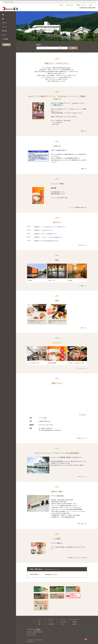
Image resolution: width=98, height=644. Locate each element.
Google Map (82, 415)
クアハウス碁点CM (57, 543)
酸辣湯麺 (54, 188)
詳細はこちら (83, 131)
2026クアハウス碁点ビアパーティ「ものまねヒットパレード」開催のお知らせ (68, 104)
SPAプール (51, 619)
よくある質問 (63, 622)
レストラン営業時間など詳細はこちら (77, 207)
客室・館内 (51, 624)
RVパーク (63, 619)
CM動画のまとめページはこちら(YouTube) (76, 558)
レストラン (51, 622)
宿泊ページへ (83, 328)
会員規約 (74, 624)
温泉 (39, 622)
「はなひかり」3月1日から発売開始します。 (52, 237)
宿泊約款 (74, 622)
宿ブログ (63, 624)
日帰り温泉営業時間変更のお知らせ (50, 241)
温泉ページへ (83, 286)
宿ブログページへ (82, 245)
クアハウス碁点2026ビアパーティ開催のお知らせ (53, 227)
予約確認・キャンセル (81, 5)
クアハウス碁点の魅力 (57, 496)
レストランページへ (81, 368)
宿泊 (39, 624)
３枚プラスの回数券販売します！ (49, 234)
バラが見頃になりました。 (47, 230)
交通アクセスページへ (81, 438)
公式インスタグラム (9, 2)
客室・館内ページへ (81, 524)
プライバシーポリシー (74, 619)
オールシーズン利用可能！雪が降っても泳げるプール (67, 457)
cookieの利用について (31, 642)
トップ (39, 619)
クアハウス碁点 (34, 630)
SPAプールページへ (81, 477)
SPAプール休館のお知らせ (59, 150)
